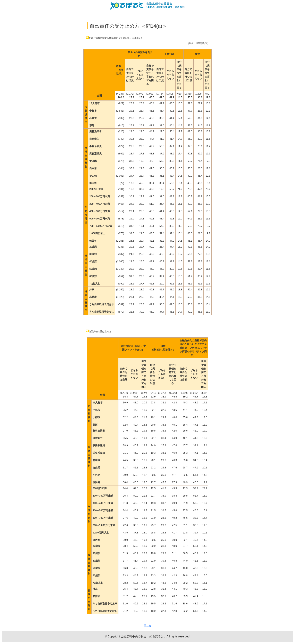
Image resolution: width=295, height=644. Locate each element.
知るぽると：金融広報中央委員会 (147, 6)
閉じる (147, 626)
